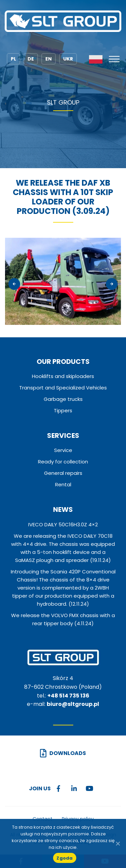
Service (63, 450)
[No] (118, 843)
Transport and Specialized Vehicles (63, 388)
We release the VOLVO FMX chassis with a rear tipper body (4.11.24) (63, 619)
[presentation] (14, 284)
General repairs (63, 473)
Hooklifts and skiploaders (63, 376)
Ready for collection (63, 462)
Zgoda (65, 858)
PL (13, 59)
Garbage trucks (63, 399)
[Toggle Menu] (114, 59)
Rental (63, 484)
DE (31, 59)
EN (49, 59)
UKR (68, 59)
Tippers (63, 410)
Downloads (68, 753)
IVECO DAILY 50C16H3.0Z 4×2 (63, 524)
